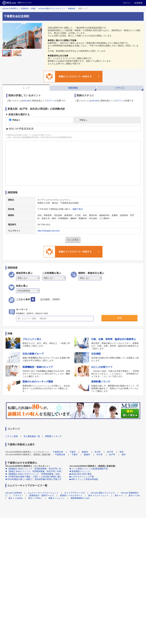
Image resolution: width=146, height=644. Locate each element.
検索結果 (72, 9)
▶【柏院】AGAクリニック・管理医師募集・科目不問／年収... (34, 471)
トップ (26, 88)
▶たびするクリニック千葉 (82, 477)
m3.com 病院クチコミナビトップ (52, 9)
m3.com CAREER (14, 493)
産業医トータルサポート (71, 495)
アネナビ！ (18, 495)
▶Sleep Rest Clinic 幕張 (81, 474)
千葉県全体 (58, 452)
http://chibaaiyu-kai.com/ (49, 231)
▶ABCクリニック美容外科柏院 (84, 479)
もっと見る (73, 240)
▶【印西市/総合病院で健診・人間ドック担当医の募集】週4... (34, 477)
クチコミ (120, 88)
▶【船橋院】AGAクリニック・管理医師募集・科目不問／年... (34, 469)
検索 (120, 318)
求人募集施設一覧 (32, 436)
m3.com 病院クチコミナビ (103, 493)
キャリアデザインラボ (75, 493)
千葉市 (72, 452)
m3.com (27, 101)
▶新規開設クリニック (80, 471)
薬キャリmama (16, 498)
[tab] (26, 88)
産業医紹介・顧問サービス (42, 495)
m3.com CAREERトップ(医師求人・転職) (19, 9)
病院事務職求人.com (80, 498)
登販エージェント (57, 498)
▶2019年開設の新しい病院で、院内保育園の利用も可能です (33, 479)
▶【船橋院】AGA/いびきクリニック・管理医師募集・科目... (33, 474)
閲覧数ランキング (53, 436)
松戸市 (110, 452)
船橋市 (85, 452)
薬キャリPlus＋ (35, 498)
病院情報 (73, 88)
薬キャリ (119, 495)
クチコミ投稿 (12, 436)
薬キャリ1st (134, 495)
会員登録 (138, 3)
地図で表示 (78, 209)
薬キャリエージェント (99, 495)
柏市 (122, 452)
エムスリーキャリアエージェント (43, 493)
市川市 (97, 452)
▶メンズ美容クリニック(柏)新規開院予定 (89, 469)
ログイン (127, 3)
